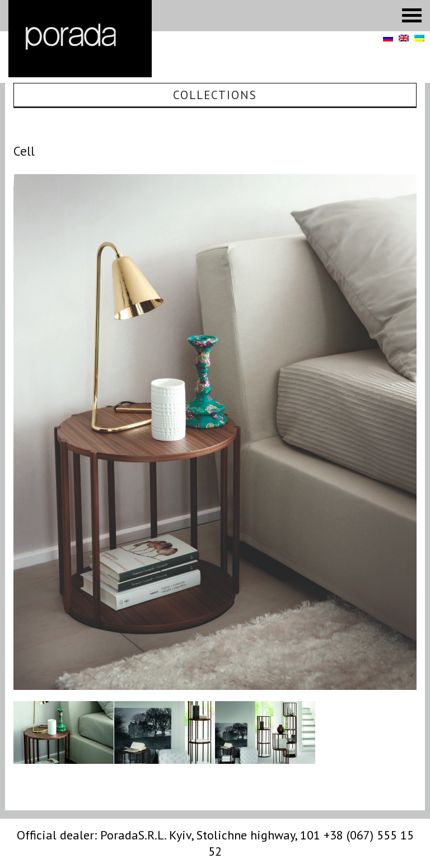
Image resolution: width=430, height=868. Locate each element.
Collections (215, 95)
